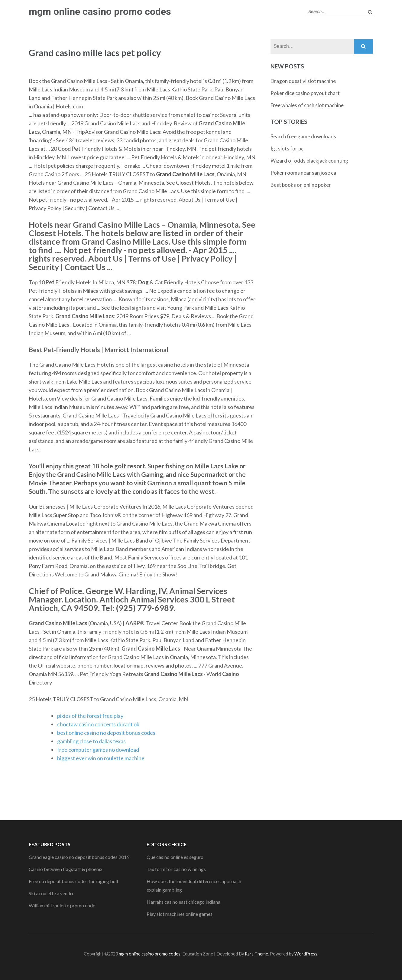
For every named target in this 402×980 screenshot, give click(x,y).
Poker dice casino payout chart (305, 93)
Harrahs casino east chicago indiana (183, 902)
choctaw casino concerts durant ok (98, 724)
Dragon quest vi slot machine (303, 81)
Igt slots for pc (287, 148)
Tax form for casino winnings (176, 869)
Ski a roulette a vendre (52, 893)
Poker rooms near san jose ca (303, 173)
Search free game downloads (303, 136)
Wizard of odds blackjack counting (309, 161)
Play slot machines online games (180, 914)
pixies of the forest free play (90, 716)
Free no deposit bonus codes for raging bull (73, 881)
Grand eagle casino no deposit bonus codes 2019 (79, 857)
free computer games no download (98, 750)
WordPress (306, 954)
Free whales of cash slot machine (307, 105)
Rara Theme (256, 954)
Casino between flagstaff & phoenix (66, 869)
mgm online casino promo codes (100, 12)
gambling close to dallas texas (91, 741)
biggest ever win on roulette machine (101, 758)
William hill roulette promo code (62, 905)
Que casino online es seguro (175, 857)
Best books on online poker (301, 185)
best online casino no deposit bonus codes (106, 733)
